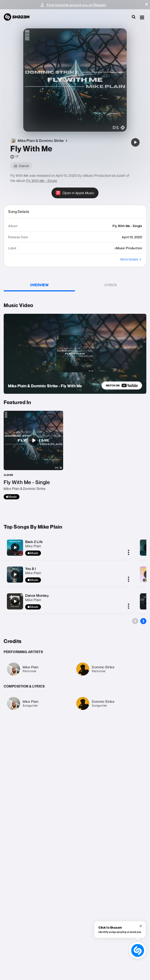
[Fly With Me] (135, 142)
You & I (31, 569)
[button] (147, 4)
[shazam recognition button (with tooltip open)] (137, 950)
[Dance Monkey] (15, 601)
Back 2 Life (34, 542)
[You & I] (15, 574)
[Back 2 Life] (15, 548)
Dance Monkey (37, 595)
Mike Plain (33, 546)
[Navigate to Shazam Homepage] (19, 17)
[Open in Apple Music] (75, 193)
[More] (129, 553)
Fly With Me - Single (42, 181)
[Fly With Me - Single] (33, 455)
